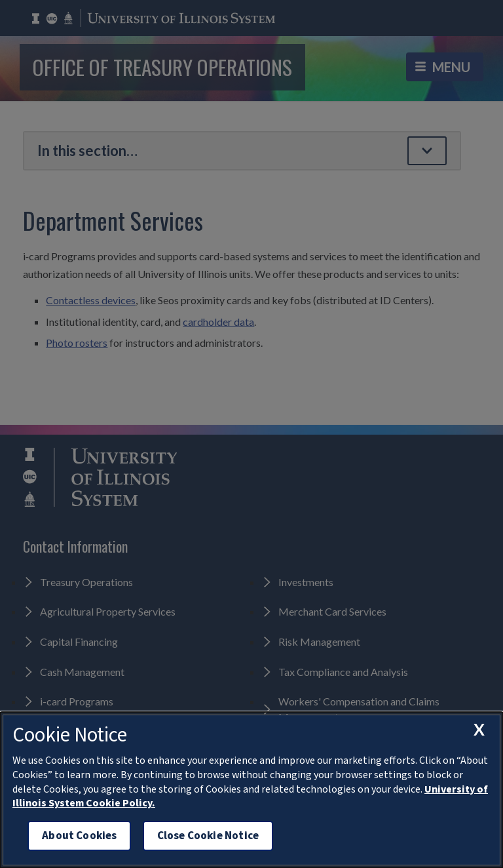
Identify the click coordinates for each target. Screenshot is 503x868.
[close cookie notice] (479, 730)
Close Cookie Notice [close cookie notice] (208, 836)
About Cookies (79, 836)
